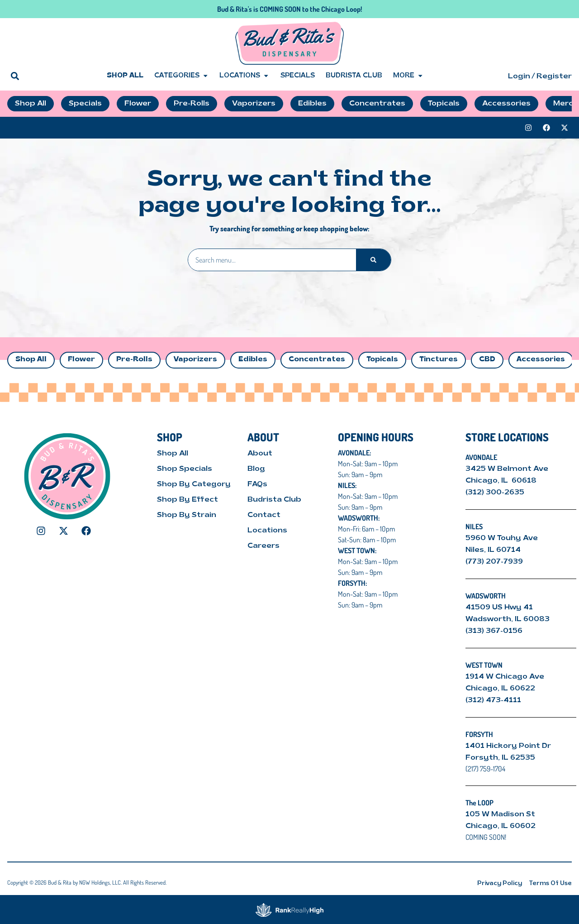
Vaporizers (195, 360)
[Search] (373, 260)
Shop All (125, 76)
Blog (256, 469)
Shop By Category (194, 484)
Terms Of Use (551, 883)
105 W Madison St (500, 814)
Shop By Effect (187, 500)
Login (519, 77)
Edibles (253, 360)
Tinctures (439, 360)
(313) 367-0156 (494, 631)
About (260, 454)
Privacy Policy (500, 883)
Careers (263, 546)
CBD (487, 360)
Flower (81, 360)
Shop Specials (185, 469)
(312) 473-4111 (493, 700)
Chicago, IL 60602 (501, 826)
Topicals (382, 360)
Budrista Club (354, 76)
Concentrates (317, 360)
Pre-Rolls (134, 360)
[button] (15, 76)
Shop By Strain (187, 515)
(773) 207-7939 (494, 562)
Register (554, 77)
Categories (181, 76)
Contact (264, 515)
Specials (298, 76)
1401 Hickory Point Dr (508, 746)
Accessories (541, 360)
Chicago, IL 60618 (502, 481)
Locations (244, 76)
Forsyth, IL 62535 (500, 758)
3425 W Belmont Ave (508, 469)
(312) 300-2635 (495, 493)
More (408, 76)
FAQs (257, 484)
